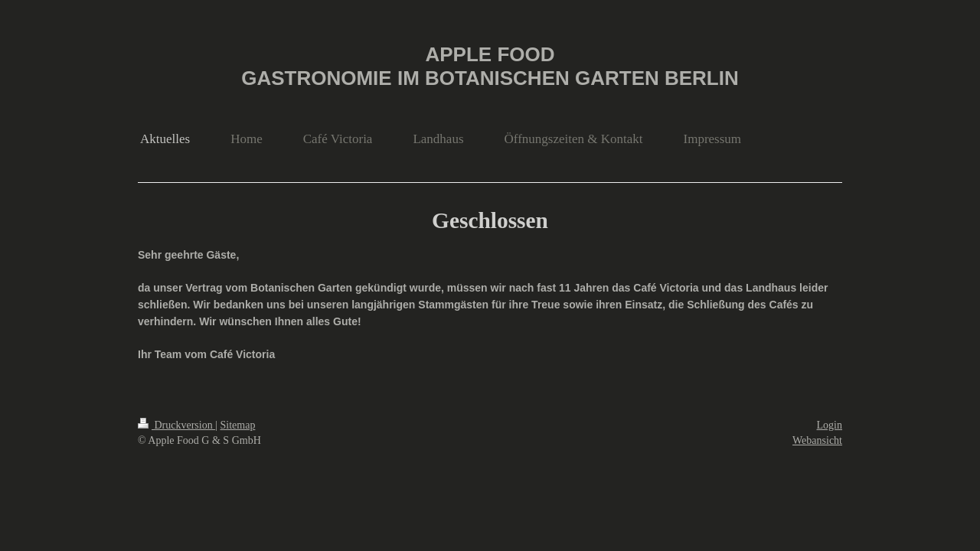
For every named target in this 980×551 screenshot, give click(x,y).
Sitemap (238, 425)
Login (830, 425)
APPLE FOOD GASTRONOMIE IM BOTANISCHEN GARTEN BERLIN (490, 66)
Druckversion (176, 425)
